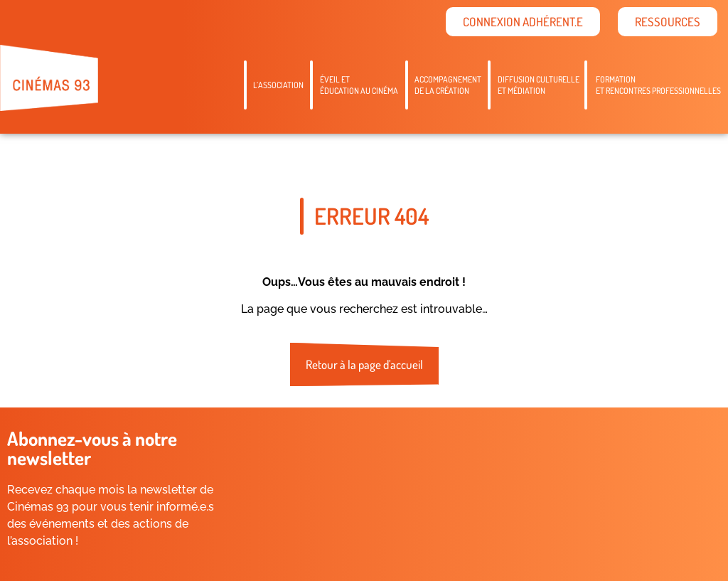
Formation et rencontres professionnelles (658, 85)
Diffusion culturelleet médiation (539, 85)
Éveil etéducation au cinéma (359, 85)
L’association (278, 85)
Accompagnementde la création (448, 85)
